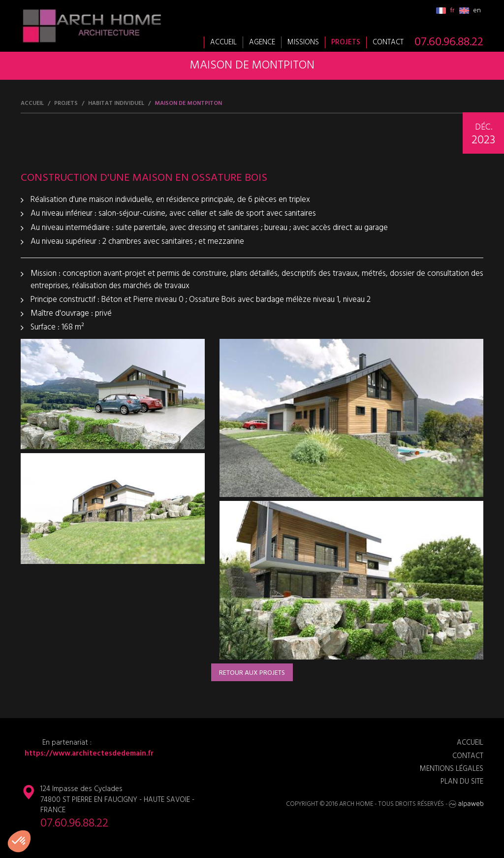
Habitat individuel (116, 104)
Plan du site (462, 782)
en (470, 11)
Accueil (223, 42)
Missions (303, 42)
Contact (388, 42)
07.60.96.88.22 (449, 42)
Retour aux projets (252, 673)
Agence (262, 42)
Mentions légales (452, 769)
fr (445, 11)
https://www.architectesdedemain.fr (87, 754)
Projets (346, 42)
